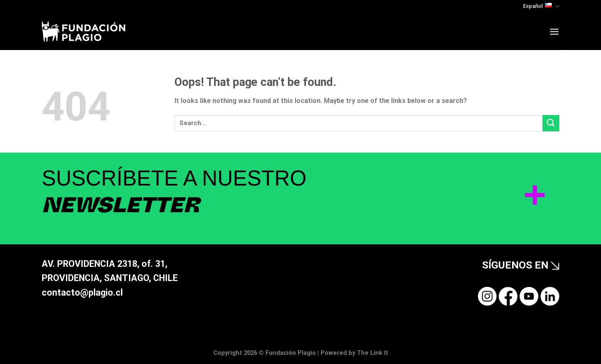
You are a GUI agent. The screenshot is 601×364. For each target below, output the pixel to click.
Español (541, 6)
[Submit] (551, 123)
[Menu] (554, 31)
